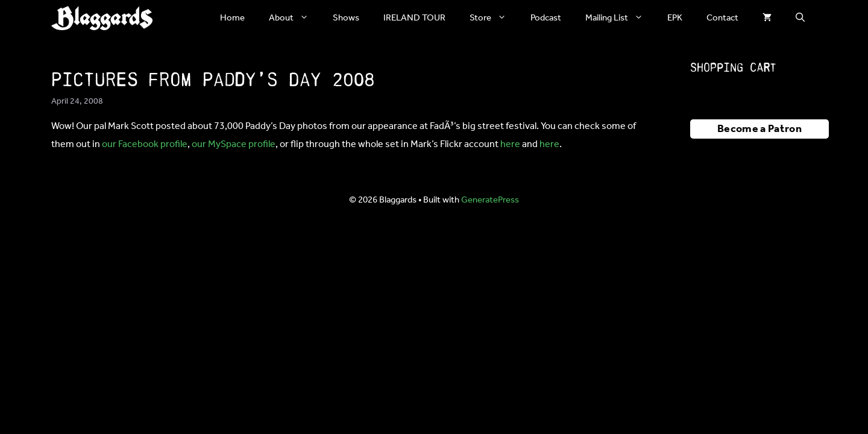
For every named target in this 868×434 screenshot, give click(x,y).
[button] (800, 18)
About (295, 18)
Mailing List (620, 18)
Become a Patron (759, 129)
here (510, 144)
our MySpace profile (234, 144)
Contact (722, 18)
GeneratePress (490, 200)
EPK (675, 18)
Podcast (546, 18)
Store (494, 18)
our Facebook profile (145, 144)
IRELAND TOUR (414, 18)
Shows (346, 18)
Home (232, 18)
